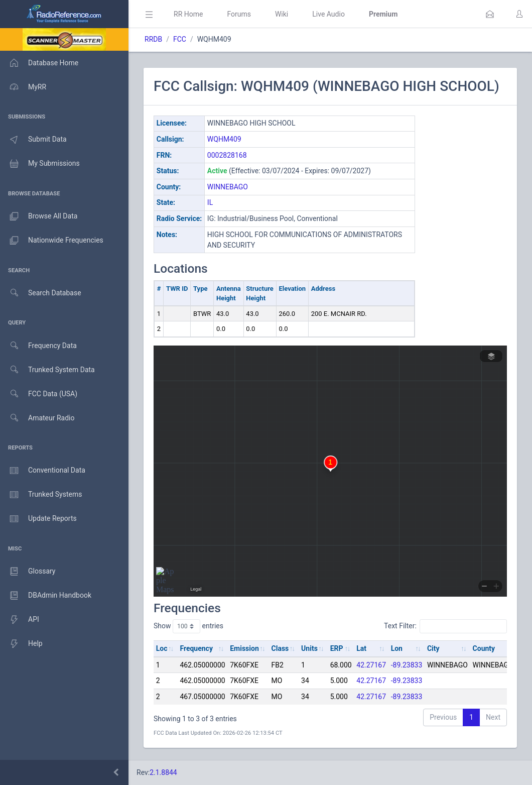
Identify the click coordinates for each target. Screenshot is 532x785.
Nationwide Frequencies (52, 241)
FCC (180, 39)
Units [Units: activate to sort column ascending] (309, 648)
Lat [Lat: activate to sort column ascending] (361, 648)
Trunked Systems (41, 495)
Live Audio (328, 14)
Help (21, 644)
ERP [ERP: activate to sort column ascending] (337, 648)
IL (210, 202)
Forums (239, 14)
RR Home (188, 14)
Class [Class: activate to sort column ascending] (280, 648)
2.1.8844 (163, 772)
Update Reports (38, 519)
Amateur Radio (37, 418)
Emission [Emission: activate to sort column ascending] (244, 648)
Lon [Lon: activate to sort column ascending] (397, 648)
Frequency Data (38, 346)
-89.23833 (407, 665)
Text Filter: (445, 626)
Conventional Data (43, 471)
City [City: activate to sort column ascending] (433, 648)
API (20, 620)
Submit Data (33, 140)
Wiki (282, 14)
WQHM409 (224, 139)
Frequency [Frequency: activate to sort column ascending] (196, 648)
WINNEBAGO (228, 187)
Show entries (188, 626)
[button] (490, 14)
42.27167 (371, 665)
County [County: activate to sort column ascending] (484, 648)
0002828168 (227, 155)
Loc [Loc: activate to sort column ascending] (162, 648)
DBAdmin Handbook (46, 596)
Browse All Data (39, 216)
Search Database (41, 293)
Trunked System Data (47, 370)
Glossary (28, 572)
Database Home (39, 63)
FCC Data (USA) (39, 394)
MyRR (23, 87)
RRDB (153, 39)
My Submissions (40, 164)
